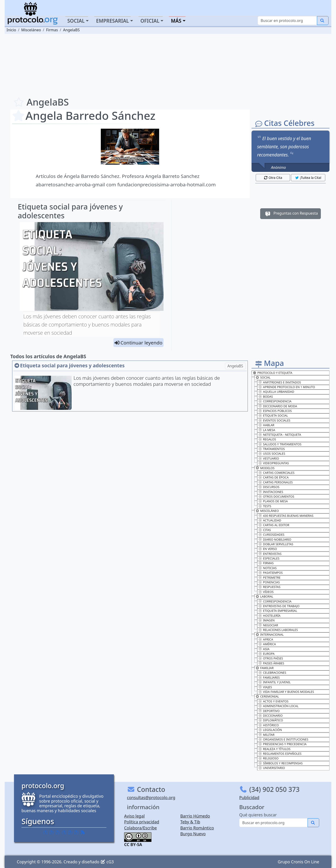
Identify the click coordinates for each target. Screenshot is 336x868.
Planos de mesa (273, 501)
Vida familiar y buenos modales (286, 692)
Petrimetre (269, 577)
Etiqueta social (273, 415)
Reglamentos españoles (280, 754)
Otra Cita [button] (273, 178)
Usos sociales (272, 453)
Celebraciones (272, 673)
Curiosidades (271, 535)
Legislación (270, 730)
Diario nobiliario (275, 539)
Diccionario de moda (278, 406)
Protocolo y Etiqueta (273, 373)
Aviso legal (134, 816)
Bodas (266, 397)
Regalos (267, 439)
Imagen (266, 620)
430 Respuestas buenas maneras (286, 516)
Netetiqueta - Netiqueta (280, 435)
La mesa (267, 430)
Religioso (268, 758)
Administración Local (278, 706)
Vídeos (266, 592)
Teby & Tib (190, 822)
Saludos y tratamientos (280, 444)
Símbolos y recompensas (280, 763)
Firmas (266, 563)
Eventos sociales (274, 420)
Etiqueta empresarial (278, 611)
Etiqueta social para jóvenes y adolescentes (70, 211)
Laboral (264, 596)
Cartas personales (276, 482)
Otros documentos (276, 496)
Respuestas (269, 587)
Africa (266, 639)
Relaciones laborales (278, 630)
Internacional (270, 634)
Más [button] (176, 21)
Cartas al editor (274, 525)
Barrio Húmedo (195, 816)
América (267, 644)
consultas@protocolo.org (151, 797)
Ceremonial (267, 696)
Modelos (265, 468)
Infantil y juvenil (275, 682)
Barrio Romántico (197, 828)
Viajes (265, 687)
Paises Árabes (271, 663)
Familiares (269, 677)
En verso (268, 549)
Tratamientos (271, 449)
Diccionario (270, 716)
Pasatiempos (271, 573)
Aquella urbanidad (276, 392)
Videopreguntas (274, 463)
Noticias (267, 568)
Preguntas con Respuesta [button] (291, 214)
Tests (265, 506)
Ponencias (269, 582)
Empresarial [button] (113, 21)
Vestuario (269, 458)
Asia (264, 649)
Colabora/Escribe (140, 828)
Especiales (269, 558)
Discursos (269, 487)
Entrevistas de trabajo (279, 606)
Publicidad (249, 797)
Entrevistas (270, 554)
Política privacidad (142, 822)
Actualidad (270, 520)
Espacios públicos (275, 411)
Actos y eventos (273, 701)
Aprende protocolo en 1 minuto (287, 387)
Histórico (269, 725)
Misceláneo (267, 511)
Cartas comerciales (276, 473)
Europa (266, 654)
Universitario (272, 768)
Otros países (271, 658)
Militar (266, 735)
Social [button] (76, 21)
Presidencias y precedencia (282, 744)
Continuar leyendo (141, 343)
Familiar (265, 668)
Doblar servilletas (276, 544)
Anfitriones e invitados (280, 382)
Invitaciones (271, 492)
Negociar (268, 625)
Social (263, 377)
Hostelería (269, 616)
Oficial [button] (150, 21)
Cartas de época (273, 477)
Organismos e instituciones (283, 739)
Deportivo (269, 711)
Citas (265, 530)
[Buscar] (287, 21)
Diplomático (271, 720)
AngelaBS (235, 366)
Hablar (266, 425)
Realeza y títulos (274, 749)
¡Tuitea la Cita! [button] (308, 178)
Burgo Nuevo (193, 834)
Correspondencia (275, 401)
